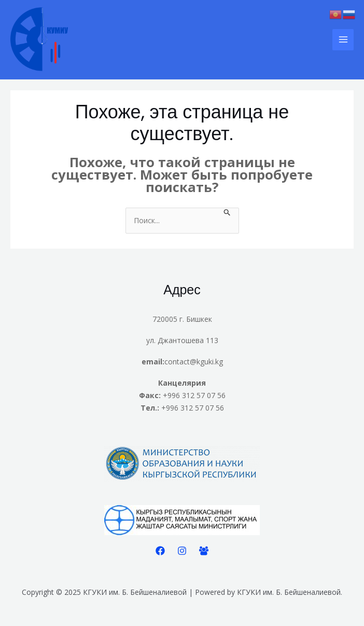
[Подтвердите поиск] (227, 214)
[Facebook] (160, 551)
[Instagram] (182, 551)
